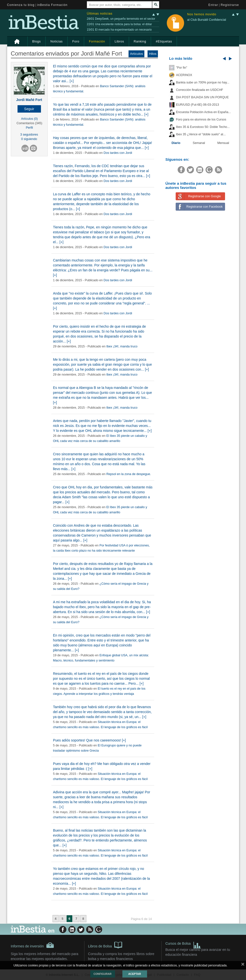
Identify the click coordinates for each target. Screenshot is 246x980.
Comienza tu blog (21, 5)
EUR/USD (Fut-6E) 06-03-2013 (197, 105)
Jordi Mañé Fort (29, 100)
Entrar (213, 5)
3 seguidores (29, 135)
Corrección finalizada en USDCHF (199, 90)
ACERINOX (184, 75)
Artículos (137, 54)
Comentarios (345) (29, 123)
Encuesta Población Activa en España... (203, 112)
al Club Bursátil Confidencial (207, 20)
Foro (76, 41)
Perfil (29, 128)
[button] (29, 109)
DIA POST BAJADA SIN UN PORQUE (202, 97)
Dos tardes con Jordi (118, 153)
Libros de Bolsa (105, 945)
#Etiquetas (164, 41)
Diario (176, 143)
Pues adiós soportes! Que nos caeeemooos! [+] (89, 740)
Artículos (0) (29, 119)
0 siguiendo (29, 139)
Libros (119, 41)
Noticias (57, 41)
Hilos (153, 54)
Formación (97, 41)
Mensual (223, 143)
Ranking (140, 41)
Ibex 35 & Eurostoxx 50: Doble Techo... (203, 127)
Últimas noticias (100, 13)
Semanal (199, 143)
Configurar (103, 974)
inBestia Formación (52, 5)
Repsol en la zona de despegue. (129, 474)
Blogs (37, 41)
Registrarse (230, 5)
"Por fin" (181, 68)
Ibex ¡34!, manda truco (122, 346)
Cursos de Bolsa (183, 944)
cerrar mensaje (243, 965)
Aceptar (135, 974)
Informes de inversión (33, 945)
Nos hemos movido (202, 14)
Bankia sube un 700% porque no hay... (203, 82)
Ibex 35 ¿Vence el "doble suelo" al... (201, 134)
